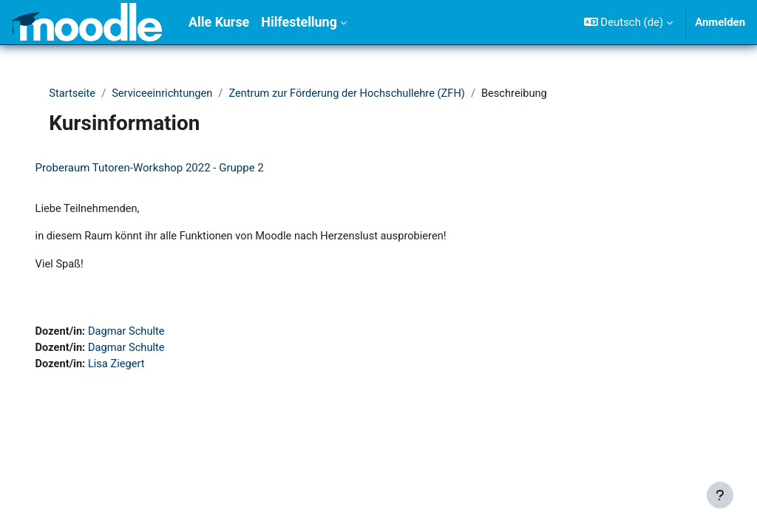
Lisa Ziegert (139, 366)
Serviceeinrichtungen (167, 94)
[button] (628, 22)
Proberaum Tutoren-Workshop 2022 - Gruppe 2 (170, 168)
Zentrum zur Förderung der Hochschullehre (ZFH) (356, 94)
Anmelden (720, 22)
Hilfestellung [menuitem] (299, 22)
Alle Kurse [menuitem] (219, 22)
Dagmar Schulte (149, 333)
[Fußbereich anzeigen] (720, 495)
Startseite (76, 94)
